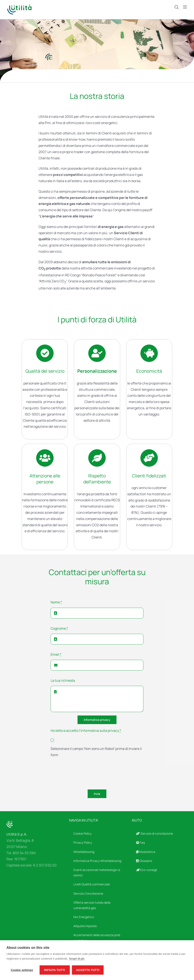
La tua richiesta (63, 680)
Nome (56, 602)
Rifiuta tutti (54, 970)
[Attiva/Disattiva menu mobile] (185, 7)
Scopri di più (77, 959)
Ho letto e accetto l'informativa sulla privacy (86, 731)
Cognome (59, 628)
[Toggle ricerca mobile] (177, 7)
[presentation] (83, 774)
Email (56, 654)
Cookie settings (22, 970)
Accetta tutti (88, 970)
